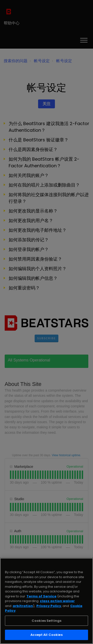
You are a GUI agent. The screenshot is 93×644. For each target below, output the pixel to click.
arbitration (23, 606)
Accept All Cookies (46, 635)
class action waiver (57, 601)
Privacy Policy (49, 606)
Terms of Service (41, 596)
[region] (46, 601)
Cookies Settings (46, 621)
